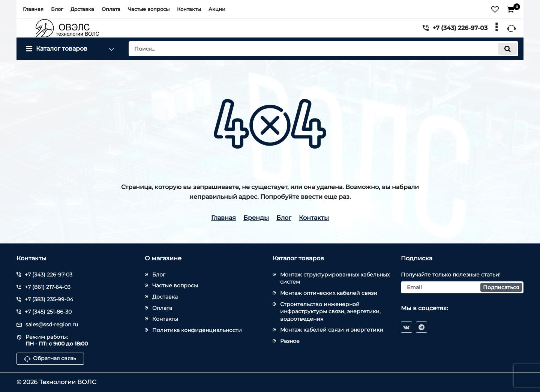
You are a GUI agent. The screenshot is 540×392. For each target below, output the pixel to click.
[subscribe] (462, 287)
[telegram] (421, 327)
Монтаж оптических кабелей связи (329, 293)
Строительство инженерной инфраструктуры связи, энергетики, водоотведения (330, 312)
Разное (290, 341)
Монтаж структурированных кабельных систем (335, 278)
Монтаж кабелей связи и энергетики (332, 330)
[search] (323, 49)
